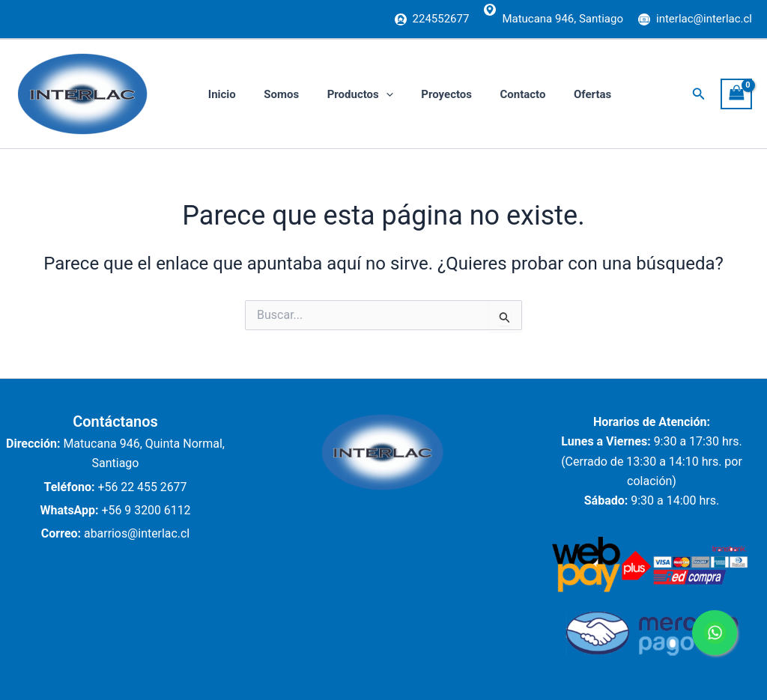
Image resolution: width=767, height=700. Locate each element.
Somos (273, 94)
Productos (346, 94)
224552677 (441, 19)
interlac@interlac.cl (704, 19)
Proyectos (427, 94)
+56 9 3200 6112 (146, 510)
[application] (372, 94)
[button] (699, 94)
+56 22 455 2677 (142, 487)
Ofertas (562, 94)
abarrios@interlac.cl (137, 533)
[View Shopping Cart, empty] (736, 94)
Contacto (498, 94)
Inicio (219, 94)
